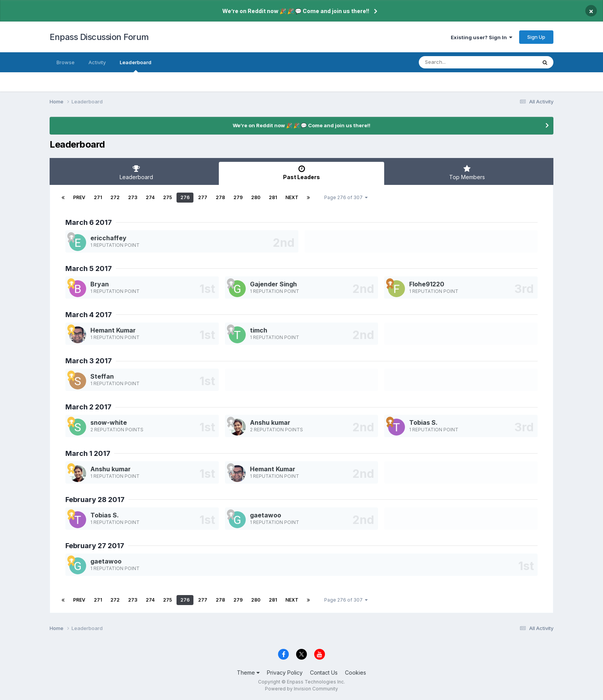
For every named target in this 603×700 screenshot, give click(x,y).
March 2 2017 (88, 407)
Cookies (356, 673)
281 (273, 197)
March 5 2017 (89, 269)
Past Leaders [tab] (301, 173)
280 (256, 197)
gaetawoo (266, 515)
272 (115, 197)
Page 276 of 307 (346, 197)
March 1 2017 (88, 453)
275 (167, 197)
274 (150, 197)
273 (133, 197)
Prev (79, 197)
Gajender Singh (273, 284)
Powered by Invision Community (301, 689)
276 (185, 197)
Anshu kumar (270, 422)
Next (292, 197)
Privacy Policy (285, 673)
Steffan (102, 376)
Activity (97, 62)
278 (220, 197)
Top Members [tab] (467, 173)
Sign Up (536, 37)
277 (203, 197)
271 (98, 197)
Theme (248, 673)
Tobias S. (423, 422)
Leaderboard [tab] (136, 173)
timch (259, 330)
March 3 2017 (89, 361)
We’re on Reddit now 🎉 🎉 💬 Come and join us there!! (296, 11)
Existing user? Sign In (481, 37)
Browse (66, 62)
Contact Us (324, 673)
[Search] (457, 62)
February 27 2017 (95, 546)
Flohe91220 (427, 284)
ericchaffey (108, 238)
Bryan (100, 284)
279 (238, 197)
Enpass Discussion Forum (99, 37)
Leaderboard (136, 66)
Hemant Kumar (113, 330)
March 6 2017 (89, 222)
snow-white (109, 422)
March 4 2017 (89, 315)
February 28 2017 (95, 500)
